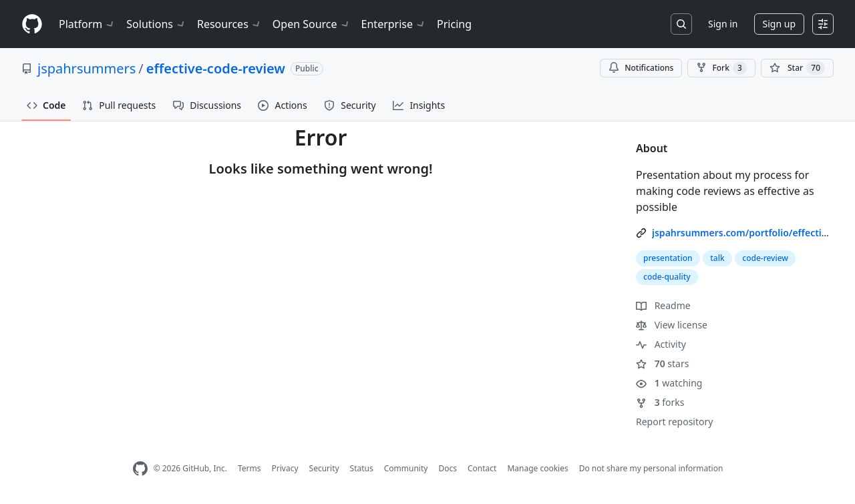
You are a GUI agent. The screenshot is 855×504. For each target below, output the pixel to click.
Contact (482, 468)
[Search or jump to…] (681, 24)
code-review (765, 258)
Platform (87, 24)
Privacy (285, 468)
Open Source (312, 24)
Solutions (156, 24)
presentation (668, 258)
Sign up (779, 24)
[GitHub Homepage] (140, 469)
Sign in (723, 24)
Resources (229, 24)
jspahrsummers (87, 68)
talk (717, 258)
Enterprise (394, 24)
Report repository (674, 422)
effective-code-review (216, 68)
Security (324, 468)
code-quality (667, 277)
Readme (663, 305)
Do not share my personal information (651, 468)
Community (406, 468)
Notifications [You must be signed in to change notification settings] (641, 68)
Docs (448, 468)
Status (362, 468)
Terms (249, 468)
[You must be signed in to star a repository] (797, 68)
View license (672, 325)
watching (669, 383)
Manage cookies (537, 468)
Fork (721, 68)
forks (660, 402)
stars (662, 363)
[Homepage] (32, 24)
